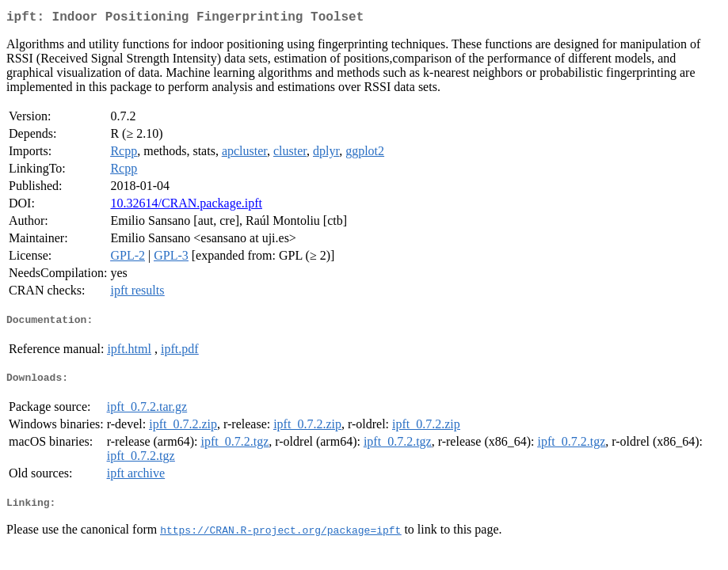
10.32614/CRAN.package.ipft (186, 206)
